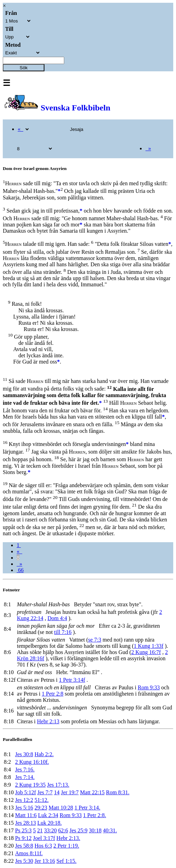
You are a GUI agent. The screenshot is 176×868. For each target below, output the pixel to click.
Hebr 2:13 (48, 721)
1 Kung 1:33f (148, 646)
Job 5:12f (25, 792)
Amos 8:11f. (29, 853)
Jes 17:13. (58, 785)
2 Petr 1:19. (66, 846)
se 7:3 (95, 640)
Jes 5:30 (24, 861)
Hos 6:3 (43, 846)
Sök (24, 68)
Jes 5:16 (24, 808)
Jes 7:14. (25, 777)
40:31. (110, 830)
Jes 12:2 (24, 800)
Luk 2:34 (48, 815)
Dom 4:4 (57, 618)
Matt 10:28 (61, 808)
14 (57, 792)
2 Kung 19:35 (30, 785)
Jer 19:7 (70, 792)
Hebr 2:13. (68, 838)
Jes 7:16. (25, 769)
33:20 (50, 830)
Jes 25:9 (78, 830)
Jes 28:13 (25, 823)
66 (20, 570)
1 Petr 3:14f (72, 680)
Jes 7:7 (45, 792)
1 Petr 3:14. (87, 808)
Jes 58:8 (24, 846)
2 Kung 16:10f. (32, 762)
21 (40, 830)
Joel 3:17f (44, 838)
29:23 (41, 808)
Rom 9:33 (149, 687)
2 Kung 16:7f (146, 652)
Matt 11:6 (26, 815)
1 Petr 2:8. (94, 815)
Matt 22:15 (93, 792)
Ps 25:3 (23, 830)
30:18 (95, 830)
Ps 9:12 (23, 838)
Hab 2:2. (44, 754)
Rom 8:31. (118, 792)
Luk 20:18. (49, 823)
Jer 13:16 (45, 861)
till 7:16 (63, 632)
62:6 (63, 830)
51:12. (41, 800)
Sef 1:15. (67, 861)
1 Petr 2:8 (52, 694)
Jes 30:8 (24, 754)
